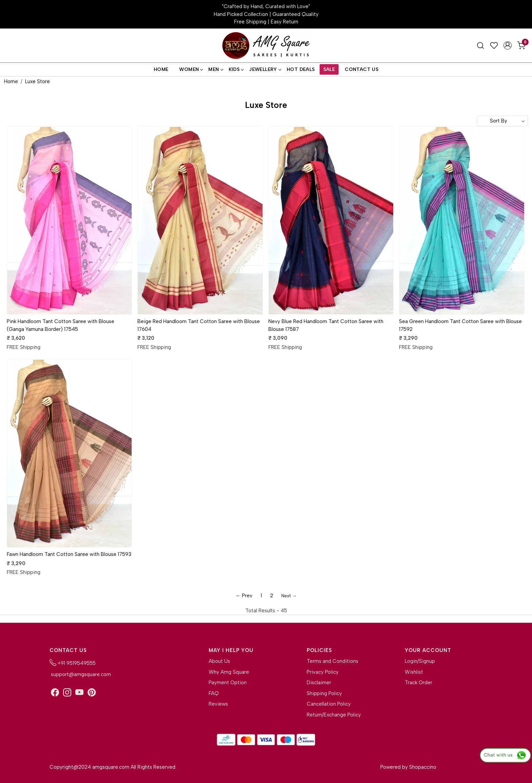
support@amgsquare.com (80, 674)
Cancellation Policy (329, 704)
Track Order (419, 683)
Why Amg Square (229, 672)
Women (191, 69)
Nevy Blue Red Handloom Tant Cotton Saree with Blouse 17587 (326, 325)
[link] (480, 45)
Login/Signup (420, 661)
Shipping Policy (324, 693)
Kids (236, 69)
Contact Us (362, 69)
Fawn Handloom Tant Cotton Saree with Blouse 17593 (69, 554)
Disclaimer (319, 683)
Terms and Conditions (332, 661)
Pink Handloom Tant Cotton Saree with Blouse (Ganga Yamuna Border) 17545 (61, 325)
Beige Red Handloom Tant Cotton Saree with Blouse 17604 (199, 325)
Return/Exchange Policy (334, 715)
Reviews (218, 704)
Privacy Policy (323, 672)
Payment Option (228, 683)
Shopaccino (423, 767)
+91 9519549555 (73, 663)
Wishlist (414, 672)
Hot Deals (301, 69)
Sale (329, 69)
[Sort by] (502, 121)
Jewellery (265, 69)
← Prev (244, 596)
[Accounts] (508, 45)
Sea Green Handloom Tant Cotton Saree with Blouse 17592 (460, 325)
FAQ (214, 693)
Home (161, 69)
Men (215, 69)
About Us (219, 661)
